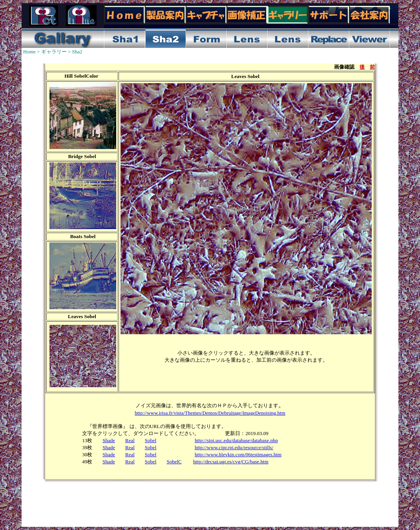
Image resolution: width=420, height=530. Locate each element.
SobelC (174, 462)
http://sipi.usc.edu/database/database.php (236, 440)
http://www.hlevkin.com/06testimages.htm (238, 454)
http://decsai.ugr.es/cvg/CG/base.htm (231, 462)
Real (130, 440)
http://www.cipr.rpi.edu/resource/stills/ (234, 447)
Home (29, 52)
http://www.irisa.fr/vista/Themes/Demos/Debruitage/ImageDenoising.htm (210, 413)
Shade (109, 440)
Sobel (151, 440)
